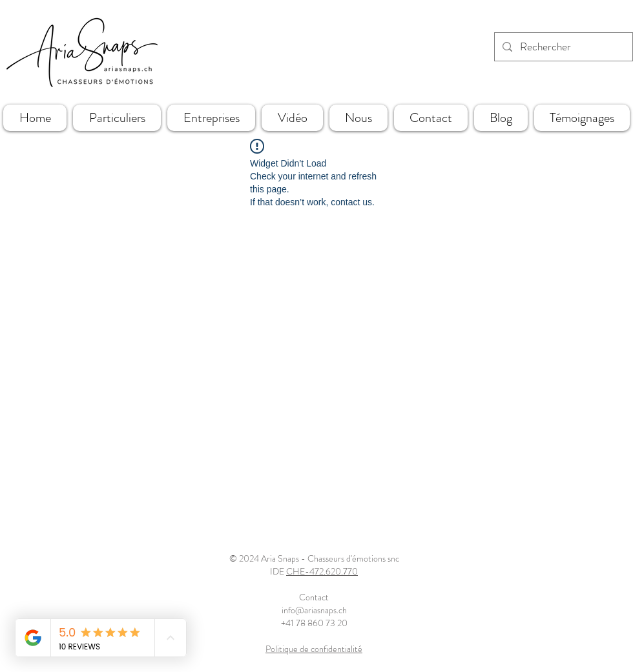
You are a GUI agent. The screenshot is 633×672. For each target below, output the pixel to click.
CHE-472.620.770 (322, 571)
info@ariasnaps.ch (314, 610)
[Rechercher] (563, 47)
